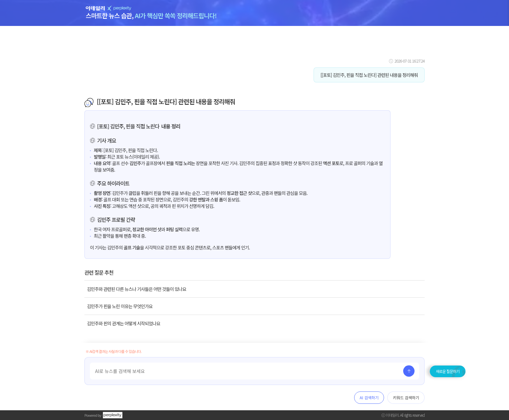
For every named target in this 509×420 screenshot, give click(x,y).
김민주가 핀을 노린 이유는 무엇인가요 (120, 306)
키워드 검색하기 (406, 397)
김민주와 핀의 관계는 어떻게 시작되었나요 (124, 323)
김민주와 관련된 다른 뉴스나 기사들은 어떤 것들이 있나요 (137, 289)
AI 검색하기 (369, 397)
